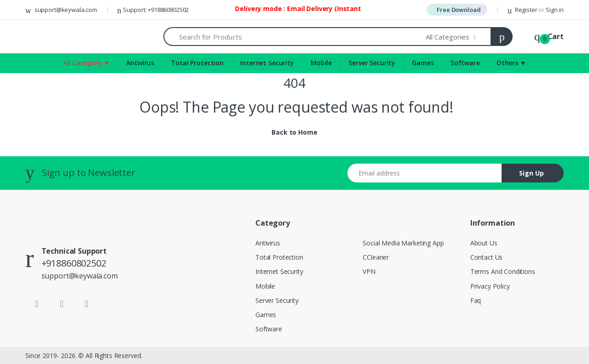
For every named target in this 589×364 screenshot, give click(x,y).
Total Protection (197, 63)
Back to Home (294, 132)
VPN (369, 271)
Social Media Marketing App (403, 243)
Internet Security (267, 63)
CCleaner (376, 257)
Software (269, 329)
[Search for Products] (295, 37)
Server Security (372, 63)
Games (266, 315)
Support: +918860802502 (153, 10)
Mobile (321, 63)
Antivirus (140, 63)
